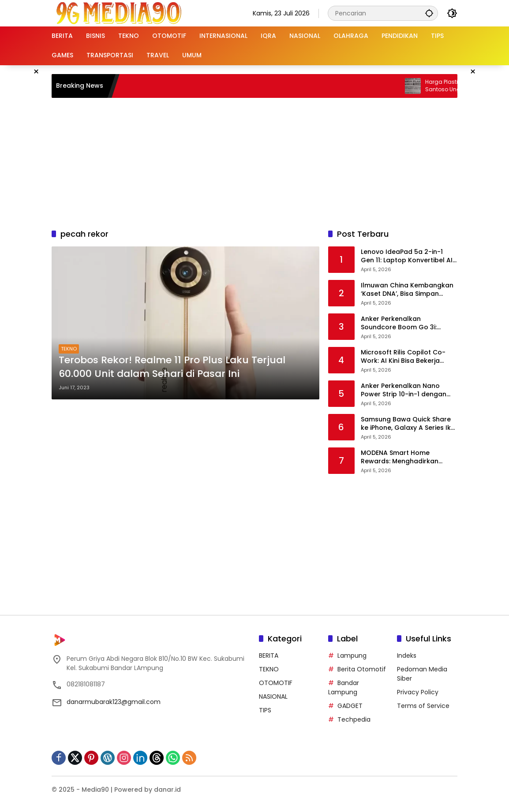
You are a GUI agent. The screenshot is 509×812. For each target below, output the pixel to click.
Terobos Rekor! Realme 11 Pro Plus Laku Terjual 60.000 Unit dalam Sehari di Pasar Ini (172, 367)
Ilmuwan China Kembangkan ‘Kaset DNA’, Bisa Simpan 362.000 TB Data (407, 290)
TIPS (265, 710)
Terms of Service (423, 706)
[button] (429, 13)
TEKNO (69, 349)
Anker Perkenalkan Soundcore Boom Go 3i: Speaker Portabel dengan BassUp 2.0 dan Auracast (402, 323)
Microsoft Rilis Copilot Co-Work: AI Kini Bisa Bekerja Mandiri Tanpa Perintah (403, 357)
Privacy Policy (418, 692)
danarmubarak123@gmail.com (114, 702)
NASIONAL (273, 697)
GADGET (350, 706)
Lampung (352, 656)
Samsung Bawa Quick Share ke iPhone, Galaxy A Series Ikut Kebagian (409, 424)
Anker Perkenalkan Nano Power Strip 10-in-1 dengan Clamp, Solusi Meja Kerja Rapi (408, 390)
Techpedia (354, 719)
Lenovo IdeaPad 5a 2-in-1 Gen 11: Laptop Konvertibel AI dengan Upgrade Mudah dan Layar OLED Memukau (408, 256)
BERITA (269, 656)
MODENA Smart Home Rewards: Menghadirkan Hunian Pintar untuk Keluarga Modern (408, 457)
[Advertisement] (266, 162)
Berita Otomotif (362, 669)
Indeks (407, 656)
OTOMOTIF (276, 683)
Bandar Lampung (344, 687)
